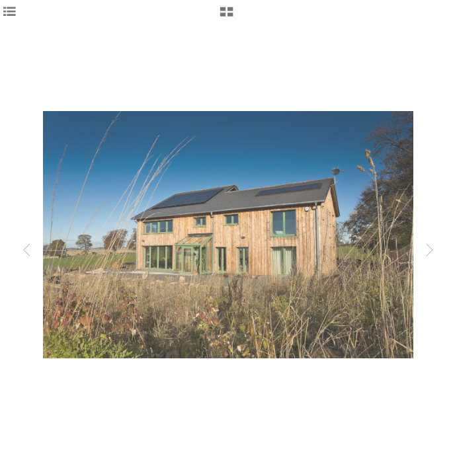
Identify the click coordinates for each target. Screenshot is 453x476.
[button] (226, 17)
